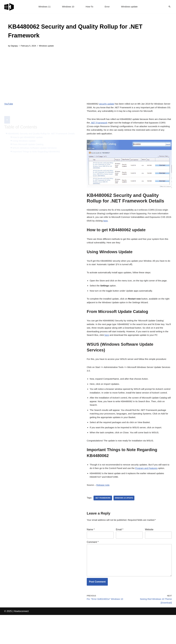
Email (120, 554)
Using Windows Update (25, 138)
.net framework (103, 522)
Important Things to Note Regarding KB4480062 (38, 149)
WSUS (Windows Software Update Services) (36, 146)
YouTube (9, 104)
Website (149, 554)
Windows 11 (43, 7)
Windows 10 (68, 7)
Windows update (130, 7)
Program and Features (152, 490)
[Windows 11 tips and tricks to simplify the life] (9, 7)
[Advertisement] (88, 73)
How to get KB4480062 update (29, 134)
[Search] (170, 7)
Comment (93, 567)
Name (91, 554)
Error (108, 7)
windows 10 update (126, 522)
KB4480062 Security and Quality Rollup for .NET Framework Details (39, 129)
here (130, 226)
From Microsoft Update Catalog (29, 142)
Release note (104, 508)
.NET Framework (104, 125)
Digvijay (15, 46)
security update (108, 104)
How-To (90, 7)
